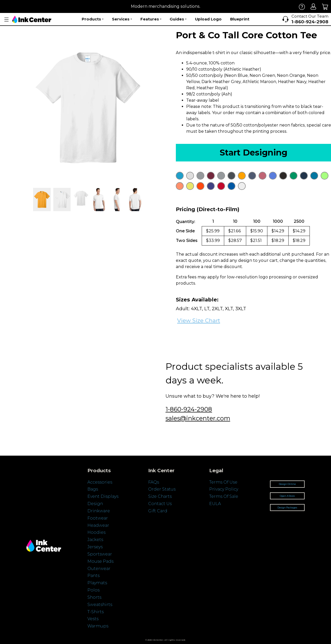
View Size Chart (199, 320)
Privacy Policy (224, 489)
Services (122, 19)
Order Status (162, 489)
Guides (178, 19)
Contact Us (160, 504)
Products (93, 19)
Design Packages (287, 508)
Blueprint (240, 19)
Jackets (95, 540)
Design (95, 504)
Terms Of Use (223, 482)
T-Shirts (96, 612)
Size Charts (160, 496)
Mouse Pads (100, 561)
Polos (93, 590)
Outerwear (99, 569)
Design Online (287, 484)
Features (151, 19)
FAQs (154, 482)
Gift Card (158, 511)
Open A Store (287, 496)
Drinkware (99, 511)
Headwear (98, 525)
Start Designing (254, 153)
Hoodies (96, 532)
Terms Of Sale (224, 496)
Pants (93, 576)
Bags (93, 489)
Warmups (98, 626)
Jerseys (95, 547)
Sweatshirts (100, 605)
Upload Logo (208, 19)
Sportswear (100, 554)
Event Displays (103, 496)
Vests (93, 619)
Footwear (98, 518)
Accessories (100, 482)
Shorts (94, 597)
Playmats (97, 583)
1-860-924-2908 (189, 409)
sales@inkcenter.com (198, 418)
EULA (215, 504)
